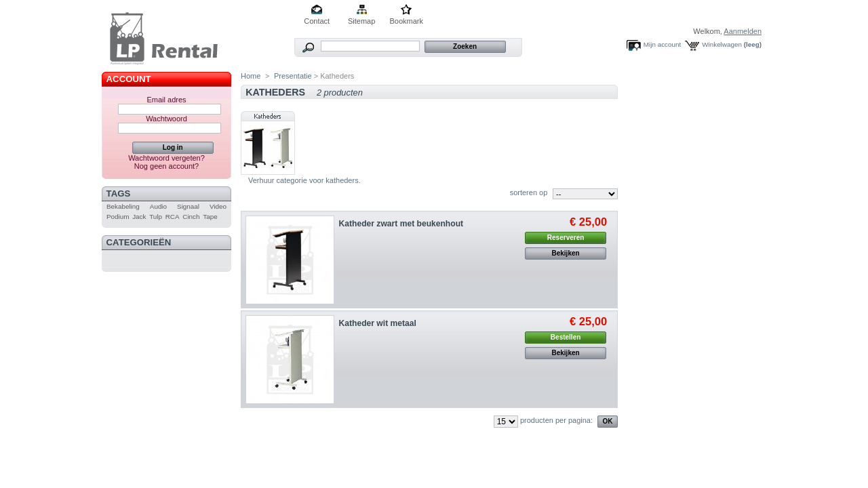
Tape (210, 217)
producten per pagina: (556, 420)
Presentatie (293, 76)
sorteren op (529, 192)
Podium (118, 217)
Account (129, 79)
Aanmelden (743, 31)
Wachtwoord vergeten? (166, 158)
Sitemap (361, 21)
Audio (158, 206)
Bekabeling (123, 206)
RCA (173, 217)
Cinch (191, 217)
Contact (317, 21)
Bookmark (406, 21)
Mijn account (662, 44)
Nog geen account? (166, 166)
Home (251, 76)
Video (218, 206)
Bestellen (566, 337)
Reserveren (566, 238)
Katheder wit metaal (378, 323)
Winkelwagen (722, 44)
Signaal (188, 206)
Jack (139, 217)
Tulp (156, 217)
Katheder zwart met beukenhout (401, 224)
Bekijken (566, 253)
